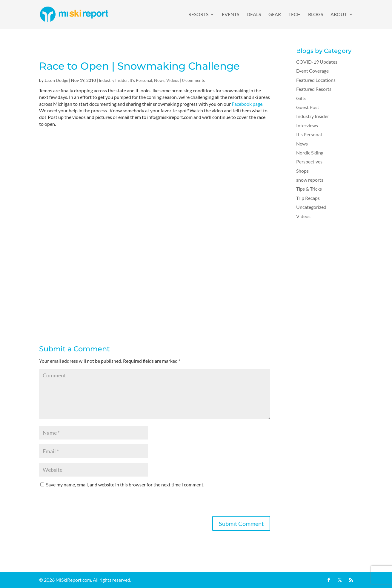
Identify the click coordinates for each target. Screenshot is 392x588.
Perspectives (309, 161)
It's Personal (141, 80)
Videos (173, 80)
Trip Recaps (308, 198)
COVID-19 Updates (317, 62)
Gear (275, 15)
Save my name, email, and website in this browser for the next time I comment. (125, 484)
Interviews (307, 125)
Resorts (198, 15)
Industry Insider (113, 80)
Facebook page (247, 104)
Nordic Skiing (310, 153)
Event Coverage (312, 71)
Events (230, 15)
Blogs (316, 15)
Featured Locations (316, 80)
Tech (295, 15)
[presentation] (84, 504)
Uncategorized (311, 207)
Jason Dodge (56, 80)
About (339, 15)
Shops (302, 171)
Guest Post (308, 107)
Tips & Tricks (309, 189)
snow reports (310, 180)
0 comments (193, 80)
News (159, 80)
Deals (254, 15)
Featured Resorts (314, 89)
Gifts (301, 98)
